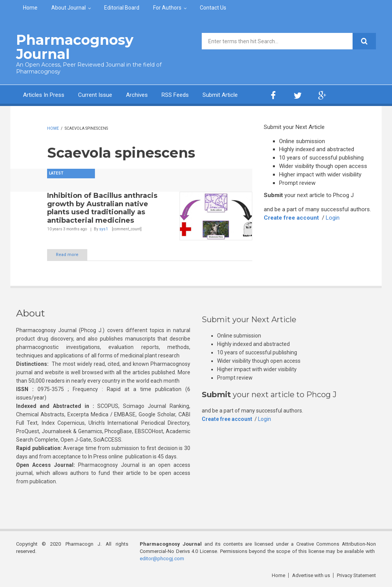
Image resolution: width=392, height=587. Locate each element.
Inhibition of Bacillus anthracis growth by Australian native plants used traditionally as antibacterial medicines (102, 208)
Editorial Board (122, 8)
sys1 (104, 229)
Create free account (291, 218)
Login (333, 218)
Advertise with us (311, 575)
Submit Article (220, 95)
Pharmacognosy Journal (75, 47)
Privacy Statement (356, 575)
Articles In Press (44, 95)
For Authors (167, 8)
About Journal (69, 8)
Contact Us (213, 8)
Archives (137, 95)
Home (30, 8)
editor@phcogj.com (162, 558)
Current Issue (95, 95)
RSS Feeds (175, 95)
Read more (67, 255)
